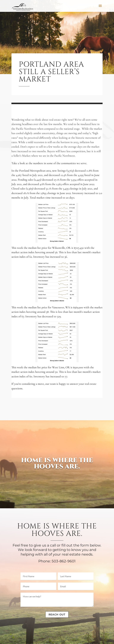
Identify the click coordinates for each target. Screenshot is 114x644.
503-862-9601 (64, 561)
